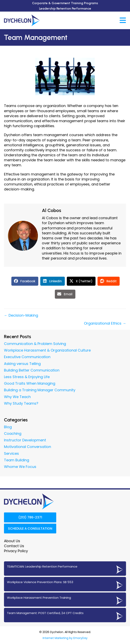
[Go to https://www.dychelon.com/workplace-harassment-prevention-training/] (65, 600)
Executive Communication (27, 357)
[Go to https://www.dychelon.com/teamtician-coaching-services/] (65, 569)
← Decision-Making (21, 315)
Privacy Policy (16, 551)
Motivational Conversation (28, 447)
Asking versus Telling (22, 364)
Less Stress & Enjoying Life (27, 377)
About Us (12, 541)
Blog (8, 427)
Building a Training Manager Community (40, 390)
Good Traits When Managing (30, 383)
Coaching (13, 433)
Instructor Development (25, 440)
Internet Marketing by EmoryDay (65, 638)
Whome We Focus (20, 467)
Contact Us (14, 546)
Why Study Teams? (21, 403)
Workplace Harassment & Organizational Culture (47, 350)
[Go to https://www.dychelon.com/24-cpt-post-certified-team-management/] (65, 615)
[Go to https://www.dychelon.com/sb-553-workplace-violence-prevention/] (65, 584)
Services (11, 453)
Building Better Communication (32, 370)
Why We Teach (17, 397)
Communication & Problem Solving (35, 344)
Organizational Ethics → (105, 323)
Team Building (17, 460)
